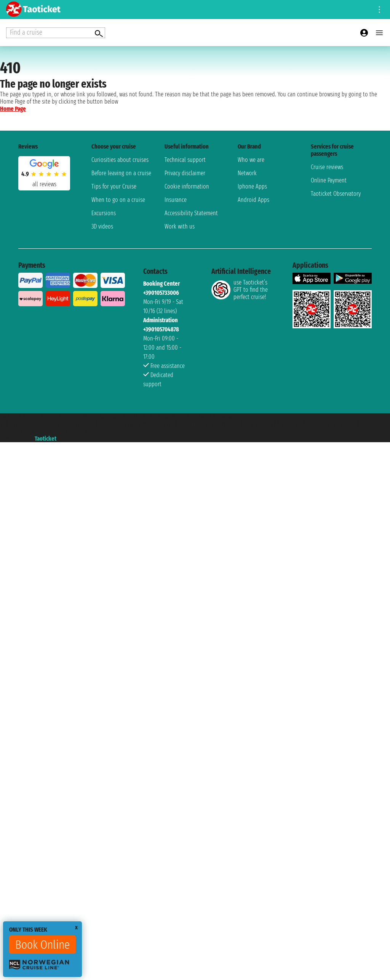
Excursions (104, 213)
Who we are (251, 160)
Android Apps (253, 200)
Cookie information (187, 186)
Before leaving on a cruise (121, 173)
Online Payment (329, 180)
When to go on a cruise (118, 200)
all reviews (44, 184)
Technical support (185, 160)
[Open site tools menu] (379, 10)
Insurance (176, 200)
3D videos (102, 226)
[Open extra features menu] (56, 33)
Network (247, 173)
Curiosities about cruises (120, 160)
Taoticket (46, 439)
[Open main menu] (379, 33)
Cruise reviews (327, 167)
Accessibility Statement (191, 213)
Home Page (13, 109)
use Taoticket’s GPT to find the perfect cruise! (240, 290)
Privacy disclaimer (185, 173)
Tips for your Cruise (114, 186)
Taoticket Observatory (336, 194)
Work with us (180, 226)
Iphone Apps (252, 186)
